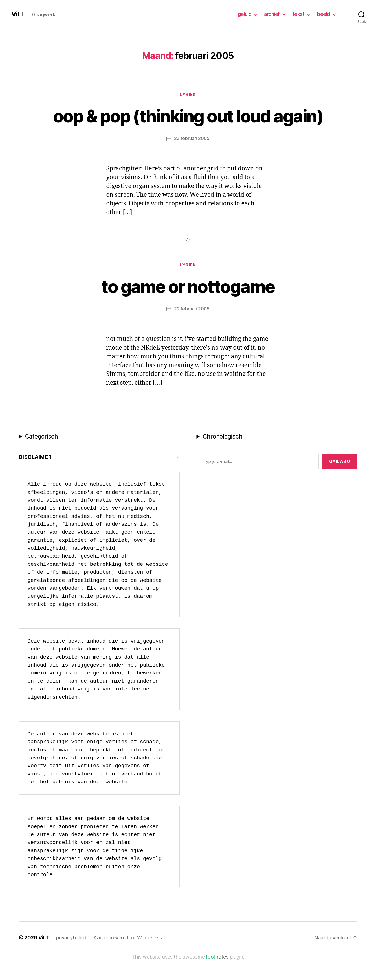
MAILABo (339, 482)
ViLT (18, 14)
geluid (245, 14)
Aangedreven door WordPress (127, 958)
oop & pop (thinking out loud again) (188, 126)
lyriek (188, 95)
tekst (299, 14)
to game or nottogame (188, 307)
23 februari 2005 (192, 159)
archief (272, 14)
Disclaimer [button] (35, 477)
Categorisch (42, 457)
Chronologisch (223, 457)
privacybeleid (71, 958)
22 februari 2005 (192, 329)
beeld (324, 14)
